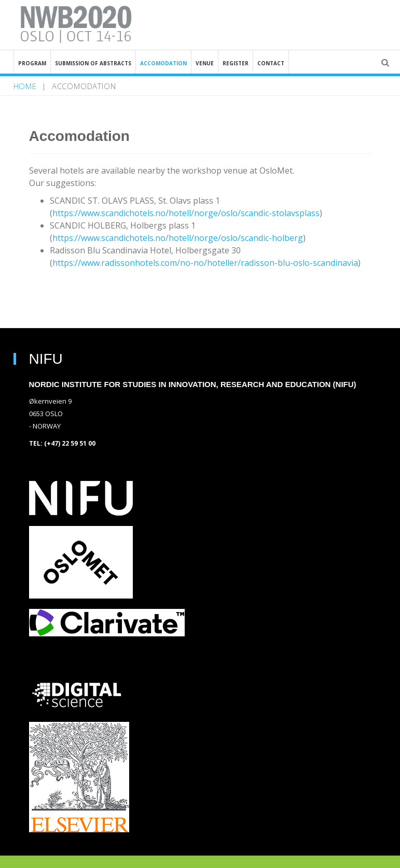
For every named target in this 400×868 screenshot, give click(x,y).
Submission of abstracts (93, 63)
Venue (205, 63)
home (25, 86)
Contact (271, 63)
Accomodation (163, 63)
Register (236, 63)
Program (32, 63)
